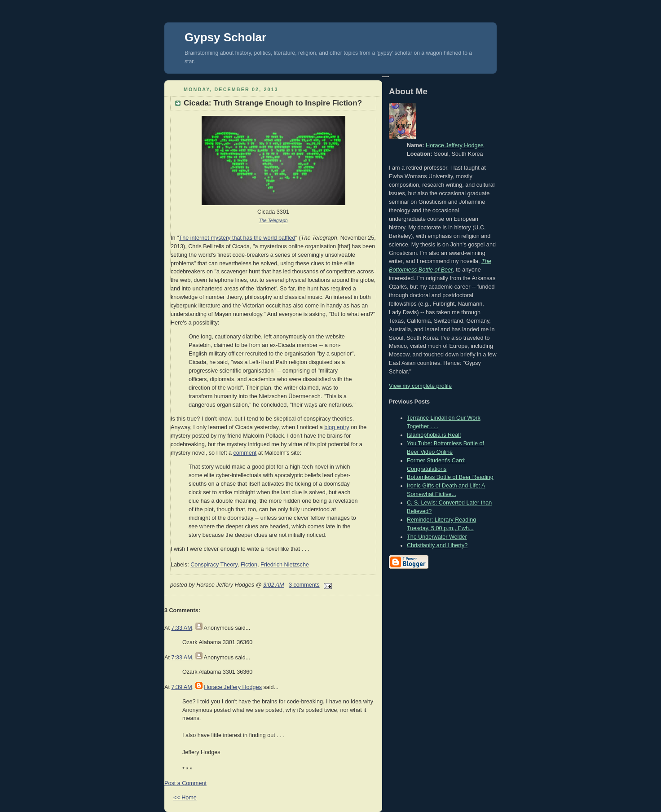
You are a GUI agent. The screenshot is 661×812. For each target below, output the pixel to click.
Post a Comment (185, 783)
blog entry (337, 427)
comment (245, 453)
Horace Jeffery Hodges (233, 687)
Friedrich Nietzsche (285, 565)
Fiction (249, 565)
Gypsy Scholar (225, 37)
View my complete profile (420, 386)
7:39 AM (181, 687)
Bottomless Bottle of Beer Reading (450, 477)
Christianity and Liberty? (437, 545)
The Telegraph (273, 221)
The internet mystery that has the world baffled (237, 238)
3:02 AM (274, 585)
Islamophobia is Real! (434, 435)
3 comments (304, 585)
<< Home (185, 798)
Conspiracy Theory (214, 565)
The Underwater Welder (437, 537)
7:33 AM (181, 628)
